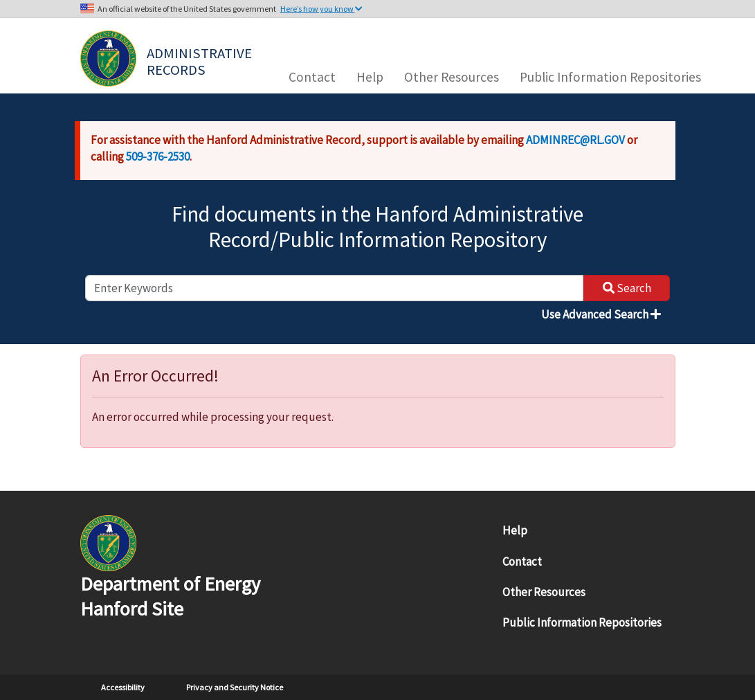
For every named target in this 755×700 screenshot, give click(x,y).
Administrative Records (201, 60)
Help (370, 77)
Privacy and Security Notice (235, 687)
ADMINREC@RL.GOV (575, 140)
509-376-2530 (158, 156)
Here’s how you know (321, 9)
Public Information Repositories (610, 77)
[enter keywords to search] (334, 288)
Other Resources (452, 77)
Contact (312, 77)
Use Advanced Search (601, 314)
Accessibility (123, 687)
